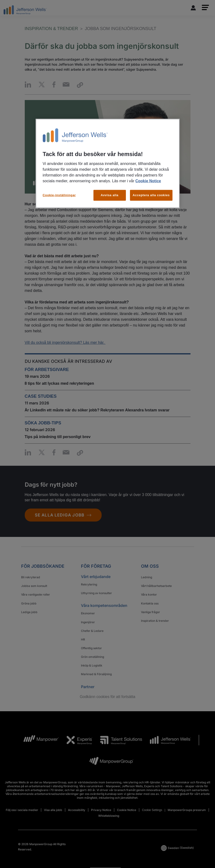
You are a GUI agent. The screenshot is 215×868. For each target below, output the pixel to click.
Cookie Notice (148, 181)
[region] (108, 163)
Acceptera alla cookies (151, 195)
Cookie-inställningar (59, 195)
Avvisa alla (110, 195)
